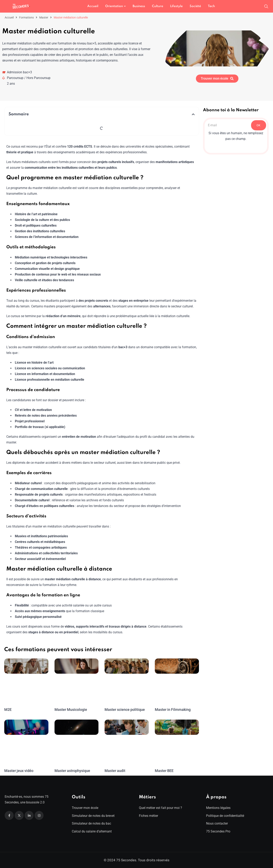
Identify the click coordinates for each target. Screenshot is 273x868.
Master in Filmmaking (172, 710)
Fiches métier (149, 816)
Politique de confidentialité (225, 816)
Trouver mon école (85, 808)
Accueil (93, 6)
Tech (211, 6)
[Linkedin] (29, 815)
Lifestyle (176, 6)
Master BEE (164, 771)
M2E (8, 710)
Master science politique (124, 710)
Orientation (114, 6)
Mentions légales (218, 808)
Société (195, 6)
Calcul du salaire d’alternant (92, 831)
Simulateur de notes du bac (91, 823)
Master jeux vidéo (19, 771)
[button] (193, 114)
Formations (26, 17)
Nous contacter (217, 823)
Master (44, 17)
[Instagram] (39, 815)
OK (258, 125)
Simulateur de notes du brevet (93, 816)
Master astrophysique (72, 771)
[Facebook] (9, 815)
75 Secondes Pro (218, 831)
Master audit (115, 771)
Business (139, 6)
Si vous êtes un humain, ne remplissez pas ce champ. (236, 136)
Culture (158, 6)
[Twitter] (19, 815)
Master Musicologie (70, 710)
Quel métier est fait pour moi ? (161, 808)
